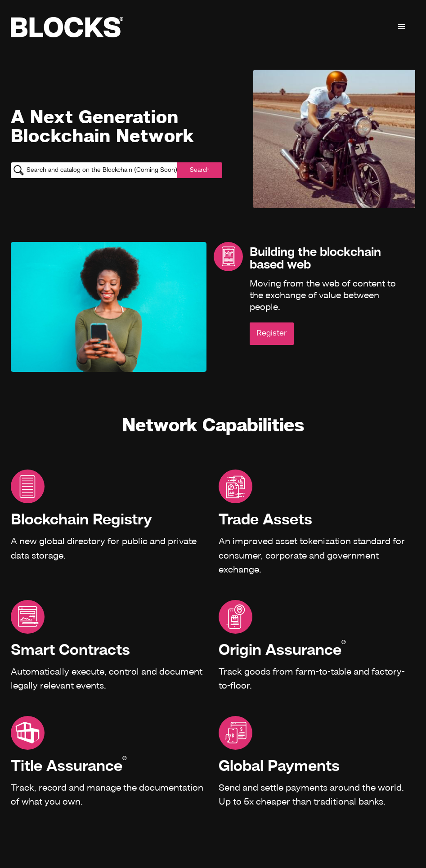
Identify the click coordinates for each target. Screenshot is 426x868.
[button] (402, 27)
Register (272, 333)
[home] (67, 27)
